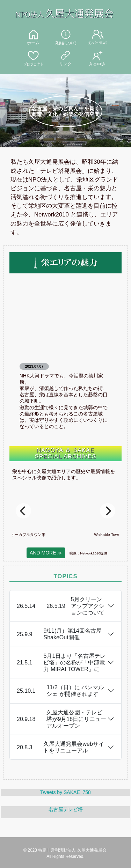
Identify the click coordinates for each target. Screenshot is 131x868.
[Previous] (23, 511)
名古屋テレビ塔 (66, 809)
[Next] (108, 511)
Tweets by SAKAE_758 (65, 792)
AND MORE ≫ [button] (46, 553)
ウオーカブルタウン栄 (42, 535)
